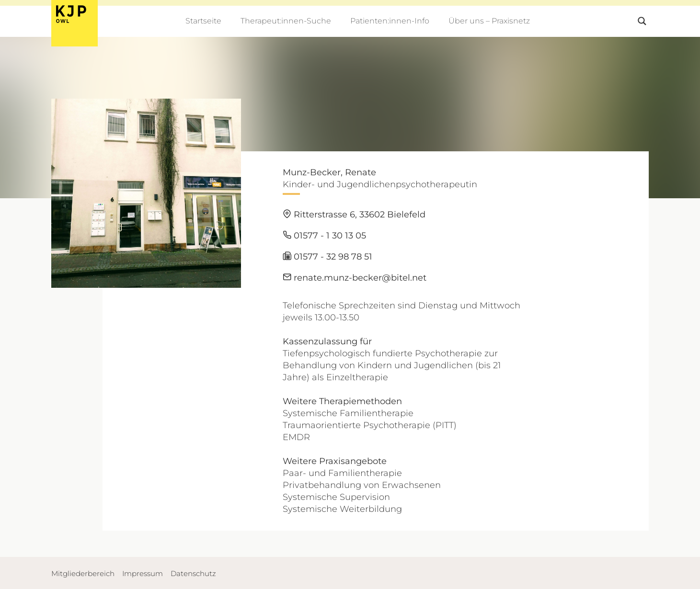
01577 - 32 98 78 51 (327, 257)
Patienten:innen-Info (390, 21)
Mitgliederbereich (83, 573)
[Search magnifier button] (642, 21)
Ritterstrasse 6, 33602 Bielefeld (354, 215)
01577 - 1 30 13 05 (324, 236)
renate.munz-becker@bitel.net (355, 278)
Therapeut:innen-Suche (286, 21)
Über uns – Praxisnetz (489, 21)
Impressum (143, 573)
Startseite (203, 21)
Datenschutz (193, 573)
